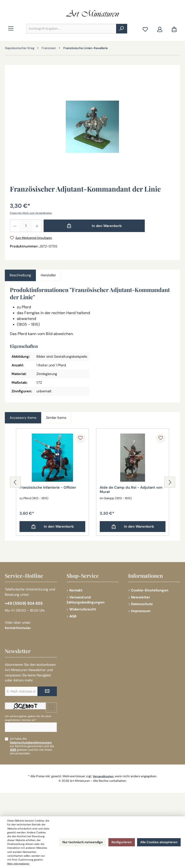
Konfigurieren (115, 830)
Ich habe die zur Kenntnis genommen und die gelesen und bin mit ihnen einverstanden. (32, 746)
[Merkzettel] (145, 29)
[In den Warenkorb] (94, 226)
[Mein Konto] (160, 29)
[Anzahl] (26, 226)
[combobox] (71, 29)
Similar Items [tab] (56, 418)
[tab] (20, 275)
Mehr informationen (19, 864)
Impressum (141, 610)
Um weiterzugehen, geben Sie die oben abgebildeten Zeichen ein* (28, 718)
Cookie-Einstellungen (150, 589)
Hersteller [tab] (48, 275)
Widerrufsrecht (83, 608)
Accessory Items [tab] (23, 418)
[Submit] (47, 692)
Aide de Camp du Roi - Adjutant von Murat (129, 490)
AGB (73, 615)
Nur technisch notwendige (72, 830)
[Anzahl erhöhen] (37, 226)
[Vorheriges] (15, 483)
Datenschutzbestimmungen (31, 743)
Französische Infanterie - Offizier (50, 488)
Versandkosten (103, 776)
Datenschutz (142, 603)
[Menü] (11, 29)
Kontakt (76, 589)
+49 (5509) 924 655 (25, 603)
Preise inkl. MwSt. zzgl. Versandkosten (32, 213)
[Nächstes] (170, 483)
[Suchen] (122, 29)
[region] (92, 127)
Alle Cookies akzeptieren (156, 830)
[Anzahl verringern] (15, 226)
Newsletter (141, 596)
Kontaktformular (19, 628)
